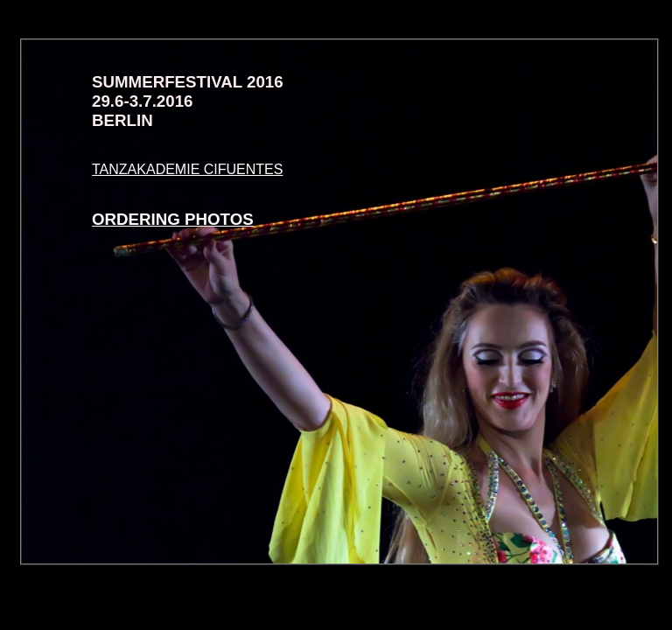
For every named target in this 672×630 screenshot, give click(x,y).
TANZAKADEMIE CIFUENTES (187, 169)
